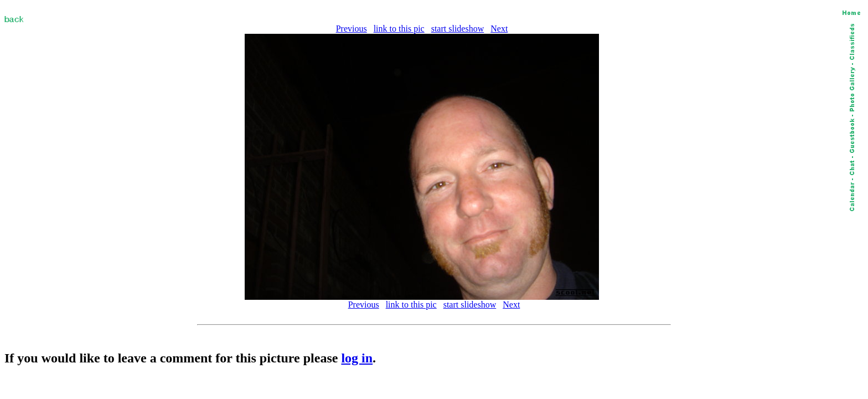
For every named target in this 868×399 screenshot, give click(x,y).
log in (357, 358)
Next (499, 29)
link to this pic (399, 29)
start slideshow (458, 29)
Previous (352, 29)
